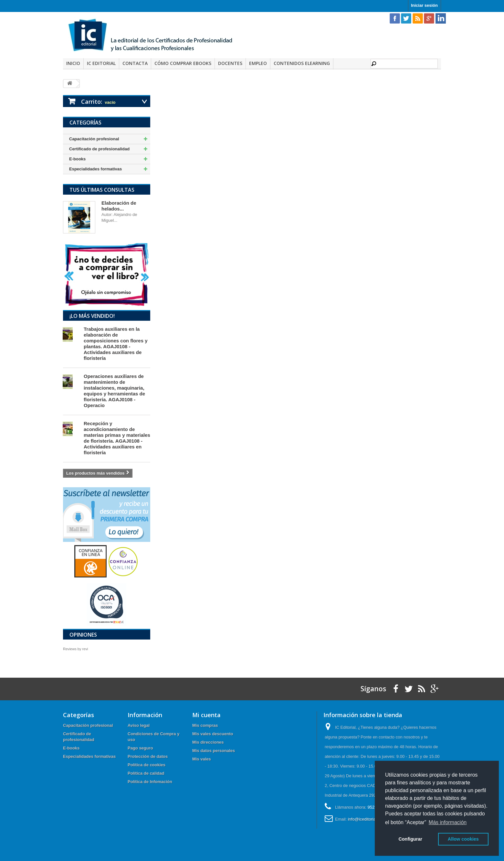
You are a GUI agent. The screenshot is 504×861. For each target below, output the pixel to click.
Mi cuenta (206, 715)
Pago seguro (140, 748)
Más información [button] (448, 822)
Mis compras (205, 725)
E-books (77, 159)
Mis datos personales (214, 751)
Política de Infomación (150, 782)
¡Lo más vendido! (92, 316)
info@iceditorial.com (367, 819)
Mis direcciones (208, 742)
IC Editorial (101, 63)
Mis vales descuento (213, 734)
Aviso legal (139, 725)
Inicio (73, 63)
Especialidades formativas (95, 169)
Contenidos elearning (302, 63)
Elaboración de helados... (119, 206)
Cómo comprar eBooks (183, 63)
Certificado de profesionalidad (99, 149)
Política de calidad (146, 773)
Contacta (135, 63)
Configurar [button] (410, 839)
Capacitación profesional (94, 139)
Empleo (258, 63)
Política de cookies (147, 765)
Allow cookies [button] (463, 839)
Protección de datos (148, 756)
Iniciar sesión (424, 5)
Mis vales (202, 759)
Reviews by (75, 649)
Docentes (230, 63)
